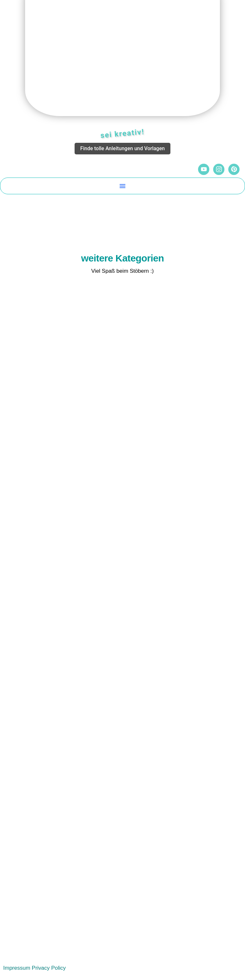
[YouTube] (204, 169)
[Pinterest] (234, 169)
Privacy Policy (49, 968)
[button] (122, 186)
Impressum (17, 968)
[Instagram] (219, 169)
